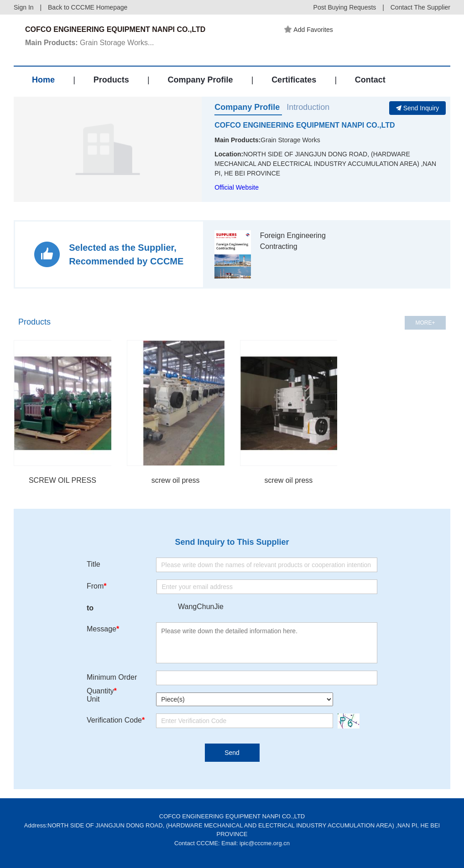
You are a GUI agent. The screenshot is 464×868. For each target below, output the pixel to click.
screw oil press (176, 480)
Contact (370, 80)
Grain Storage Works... (89, 43)
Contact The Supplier (420, 7)
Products (111, 80)
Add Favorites (308, 30)
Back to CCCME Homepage (88, 7)
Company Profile (200, 80)
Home (43, 80)
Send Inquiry (418, 108)
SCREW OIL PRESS (63, 480)
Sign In (24, 7)
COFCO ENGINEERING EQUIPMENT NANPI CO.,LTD (305, 125)
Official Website (237, 187)
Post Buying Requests (345, 7)
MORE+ (425, 323)
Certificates (294, 80)
